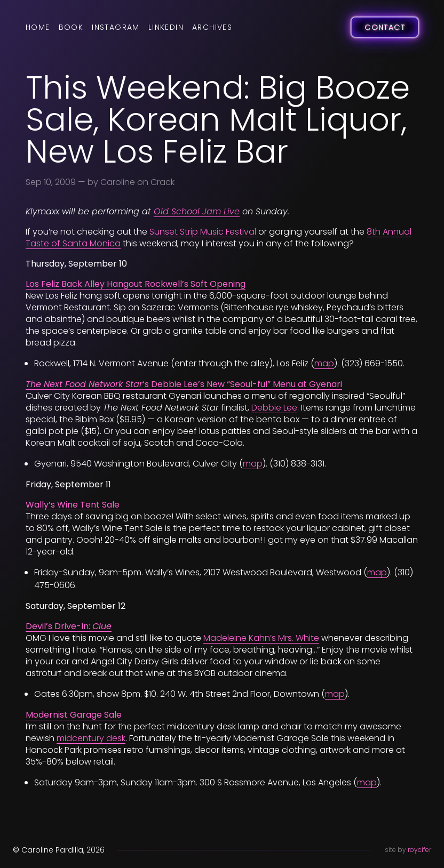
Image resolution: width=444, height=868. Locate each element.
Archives (212, 27)
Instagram (116, 27)
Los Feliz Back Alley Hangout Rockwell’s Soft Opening (136, 284)
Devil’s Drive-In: (69, 626)
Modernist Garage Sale (74, 715)
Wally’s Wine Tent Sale (73, 505)
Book (71, 27)
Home (38, 27)
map (324, 363)
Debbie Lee (274, 408)
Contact (385, 27)
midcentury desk (91, 738)
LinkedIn (166, 27)
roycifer (419, 850)
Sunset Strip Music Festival (204, 232)
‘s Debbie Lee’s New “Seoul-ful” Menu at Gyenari (184, 384)
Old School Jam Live (197, 211)
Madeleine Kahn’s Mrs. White (261, 638)
